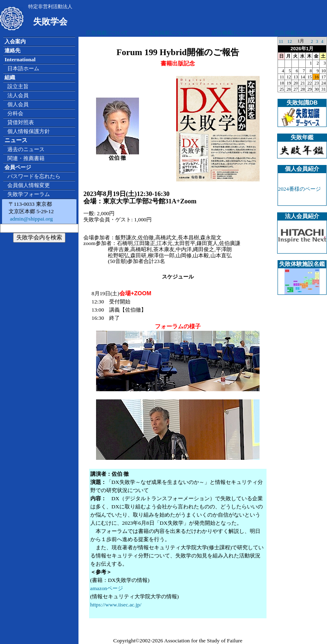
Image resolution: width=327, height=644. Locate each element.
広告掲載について (107, 33)
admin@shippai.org (31, 219)
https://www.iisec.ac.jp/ (116, 605)
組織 (10, 77)
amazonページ (107, 588)
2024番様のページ (299, 189)
